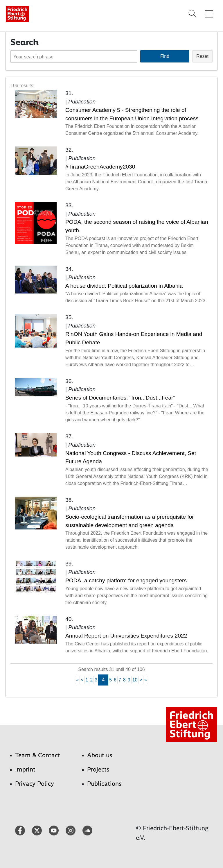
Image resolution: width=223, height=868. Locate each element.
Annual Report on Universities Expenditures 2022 (126, 636)
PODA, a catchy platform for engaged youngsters (126, 580)
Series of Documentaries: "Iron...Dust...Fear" (120, 398)
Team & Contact (38, 755)
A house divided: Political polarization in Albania (124, 286)
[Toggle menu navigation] (209, 14)
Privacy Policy (35, 784)
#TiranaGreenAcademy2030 (100, 167)
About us (100, 755)
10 (135, 680)
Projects (98, 769)
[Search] (193, 14)
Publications (104, 784)
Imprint (25, 769)
